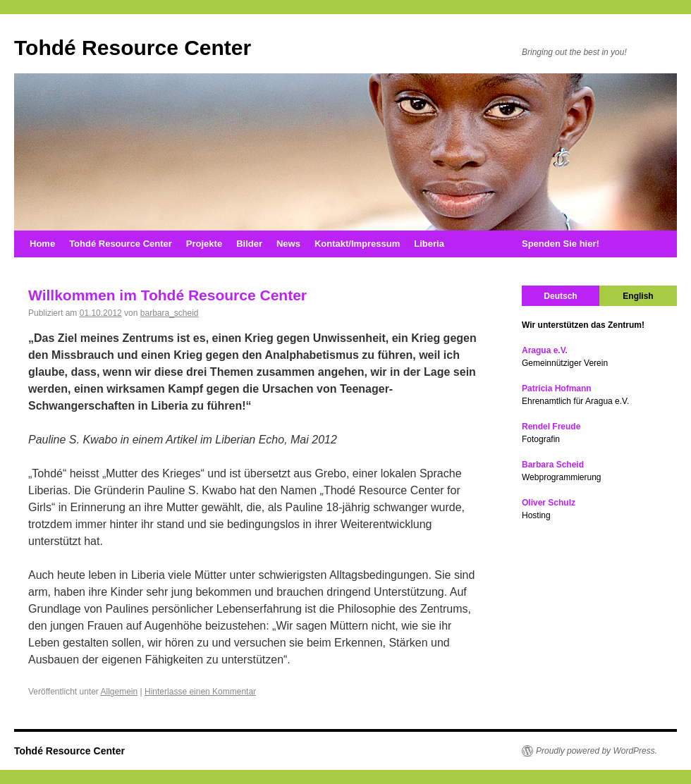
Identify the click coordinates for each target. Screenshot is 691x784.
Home (42, 244)
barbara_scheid (170, 313)
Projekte (204, 244)
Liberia (429, 244)
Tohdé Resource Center (133, 48)
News (288, 244)
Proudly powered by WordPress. (597, 751)
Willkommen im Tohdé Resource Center (167, 295)
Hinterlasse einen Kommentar (200, 692)
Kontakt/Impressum (357, 244)
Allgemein (120, 692)
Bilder (249, 244)
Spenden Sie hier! (561, 244)
